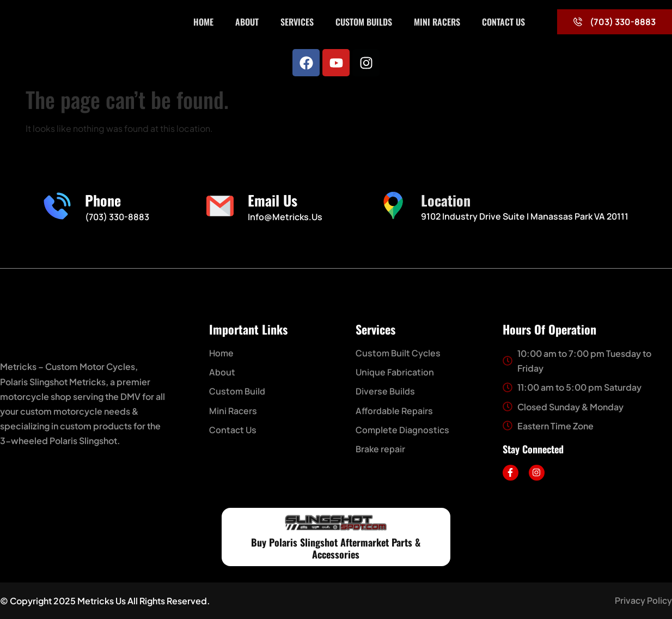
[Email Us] (220, 206)
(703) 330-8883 (117, 217)
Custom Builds (364, 22)
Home (203, 22)
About (247, 22)
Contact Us (503, 22)
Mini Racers (437, 22)
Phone (103, 200)
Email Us (273, 200)
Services (297, 22)
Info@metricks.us (285, 217)
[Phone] (57, 206)
